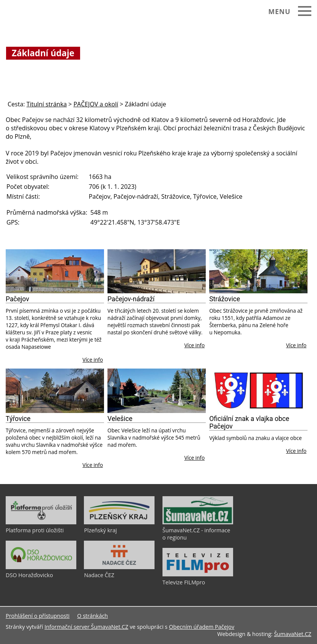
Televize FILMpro (184, 582)
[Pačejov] (55, 271)
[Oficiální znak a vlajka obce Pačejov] (258, 391)
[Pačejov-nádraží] (157, 271)
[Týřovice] (55, 391)
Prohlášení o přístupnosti (38, 616)
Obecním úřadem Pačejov (202, 627)
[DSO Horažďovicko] (41, 567)
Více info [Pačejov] (93, 360)
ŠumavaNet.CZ (293, 634)
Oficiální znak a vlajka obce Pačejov (249, 422)
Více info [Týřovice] (93, 465)
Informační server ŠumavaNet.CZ (86, 627)
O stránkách (92, 616)
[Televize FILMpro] (198, 574)
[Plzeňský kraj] (119, 522)
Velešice (120, 419)
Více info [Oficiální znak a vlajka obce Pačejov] (296, 451)
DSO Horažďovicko (29, 575)
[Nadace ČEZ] (119, 567)
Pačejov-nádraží (131, 299)
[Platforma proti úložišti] (41, 522)
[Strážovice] (258, 271)
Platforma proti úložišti (35, 530)
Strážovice (225, 299)
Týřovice (18, 419)
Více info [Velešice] (194, 458)
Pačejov (17, 299)
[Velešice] (157, 391)
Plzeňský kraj (100, 530)
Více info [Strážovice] (296, 345)
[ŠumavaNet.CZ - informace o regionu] (198, 522)
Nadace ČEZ (99, 575)
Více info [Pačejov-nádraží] (194, 345)
